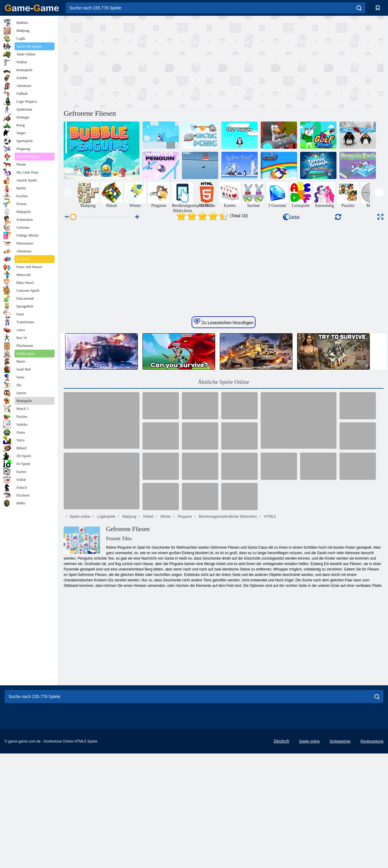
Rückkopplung (372, 856)
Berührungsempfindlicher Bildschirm (227, 631)
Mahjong (129, 631)
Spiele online (80, 631)
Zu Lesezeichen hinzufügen (224, 436)
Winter (165, 631)
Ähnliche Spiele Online (224, 497)
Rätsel (148, 631)
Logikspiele (106, 631)
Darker (291, 217)
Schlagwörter (340, 856)
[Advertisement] (144, 62)
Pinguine (184, 631)
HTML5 (269, 631)
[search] (359, 8)
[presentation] (68, 193)
